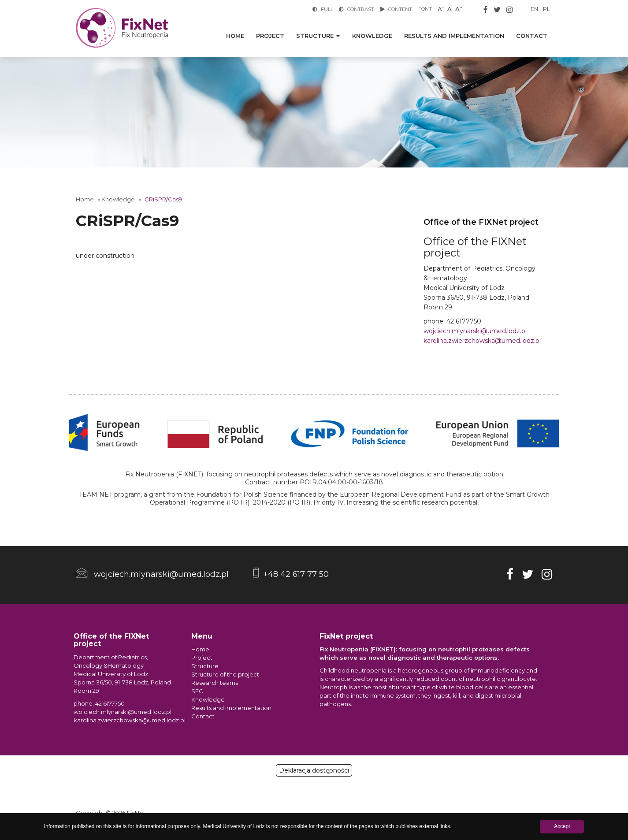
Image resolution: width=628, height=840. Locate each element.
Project (276, 36)
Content (395, 9)
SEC (197, 691)
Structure (323, 36)
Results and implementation (456, 36)
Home (243, 36)
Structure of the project (225, 674)
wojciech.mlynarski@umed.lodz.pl (475, 331)
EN (534, 9)
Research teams (215, 683)
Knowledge (375, 36)
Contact (532, 36)
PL (546, 9)
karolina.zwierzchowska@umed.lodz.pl (482, 341)
